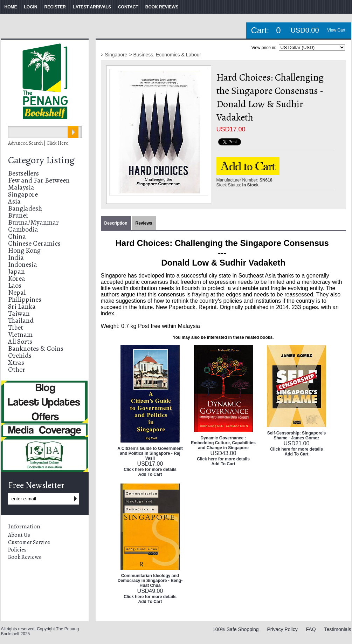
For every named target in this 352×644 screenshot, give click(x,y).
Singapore (23, 194)
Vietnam (20, 334)
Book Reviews (25, 557)
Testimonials (337, 629)
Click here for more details (150, 470)
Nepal (17, 292)
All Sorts (20, 341)
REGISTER (55, 7)
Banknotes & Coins (36, 348)
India (16, 257)
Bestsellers (23, 173)
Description (116, 223)
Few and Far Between (39, 180)
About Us (19, 535)
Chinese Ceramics (34, 243)
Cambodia (23, 229)
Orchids (20, 355)
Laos (15, 285)
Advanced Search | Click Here (38, 143)
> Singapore (114, 55)
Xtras (16, 362)
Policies (17, 550)
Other (17, 369)
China (17, 236)
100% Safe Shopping (236, 629)
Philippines (25, 299)
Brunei (18, 215)
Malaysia (21, 187)
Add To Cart (150, 474)
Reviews (144, 223)
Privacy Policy (282, 629)
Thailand (21, 320)
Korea (17, 278)
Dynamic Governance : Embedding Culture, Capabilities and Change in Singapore (223, 443)
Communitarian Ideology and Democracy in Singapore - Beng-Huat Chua (150, 581)
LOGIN (31, 7)
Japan (16, 271)
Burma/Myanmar (33, 222)
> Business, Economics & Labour (165, 55)
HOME (11, 7)
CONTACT (128, 7)
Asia (14, 201)
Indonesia (23, 264)
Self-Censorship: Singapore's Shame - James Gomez (297, 436)
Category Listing (41, 160)
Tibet (16, 327)
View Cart (336, 30)
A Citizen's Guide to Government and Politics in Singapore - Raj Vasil (150, 453)
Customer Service (29, 542)
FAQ (311, 629)
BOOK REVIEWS (162, 7)
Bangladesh (25, 208)
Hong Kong (24, 250)
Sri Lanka (22, 306)
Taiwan (19, 313)
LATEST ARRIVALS (92, 7)
